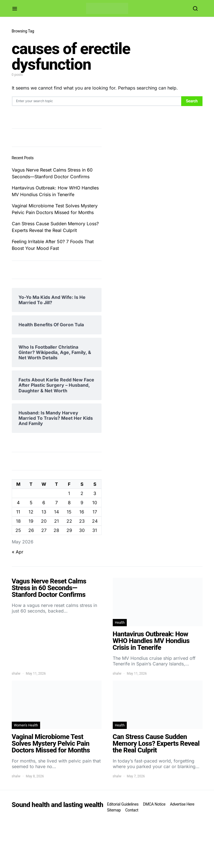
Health (120, 623)
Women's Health (26, 725)
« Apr (18, 552)
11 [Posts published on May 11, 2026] (18, 512)
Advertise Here (182, 804)
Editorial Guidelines (123, 804)
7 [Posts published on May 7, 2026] (57, 503)
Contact (132, 810)
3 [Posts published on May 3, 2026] (95, 493)
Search (192, 101)
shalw (16, 674)
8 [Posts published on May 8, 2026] (69, 503)
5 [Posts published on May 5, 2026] (31, 503)
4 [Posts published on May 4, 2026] (18, 503)
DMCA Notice (154, 804)
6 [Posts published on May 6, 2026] (44, 503)
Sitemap (114, 810)
